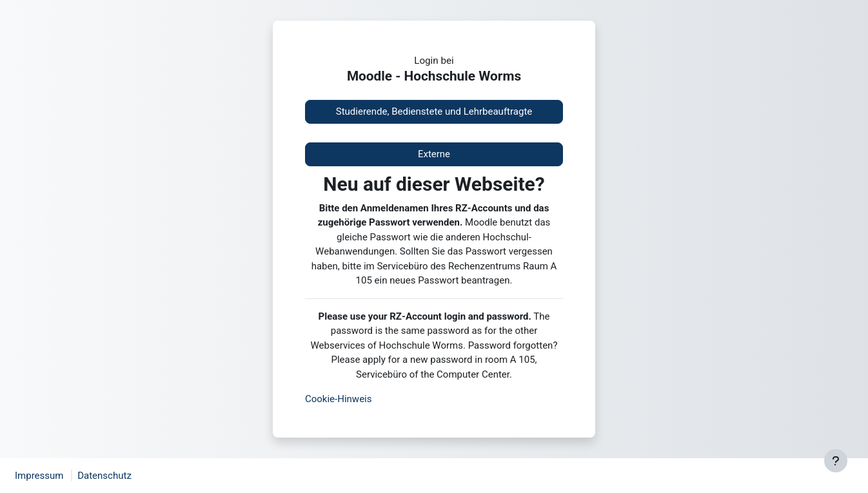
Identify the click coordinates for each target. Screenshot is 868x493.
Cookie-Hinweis (338, 399)
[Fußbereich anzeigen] (836, 461)
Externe (434, 154)
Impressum (39, 476)
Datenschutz (104, 476)
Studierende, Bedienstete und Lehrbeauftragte (434, 111)
